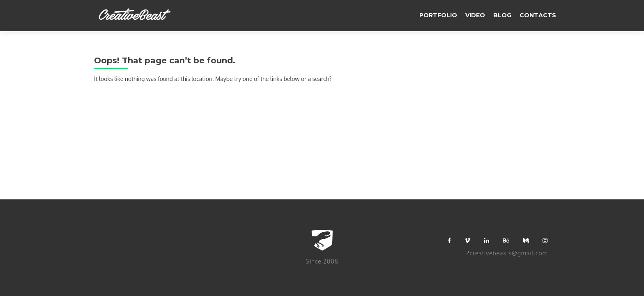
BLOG (502, 15)
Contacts (538, 15)
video (475, 15)
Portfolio (438, 15)
